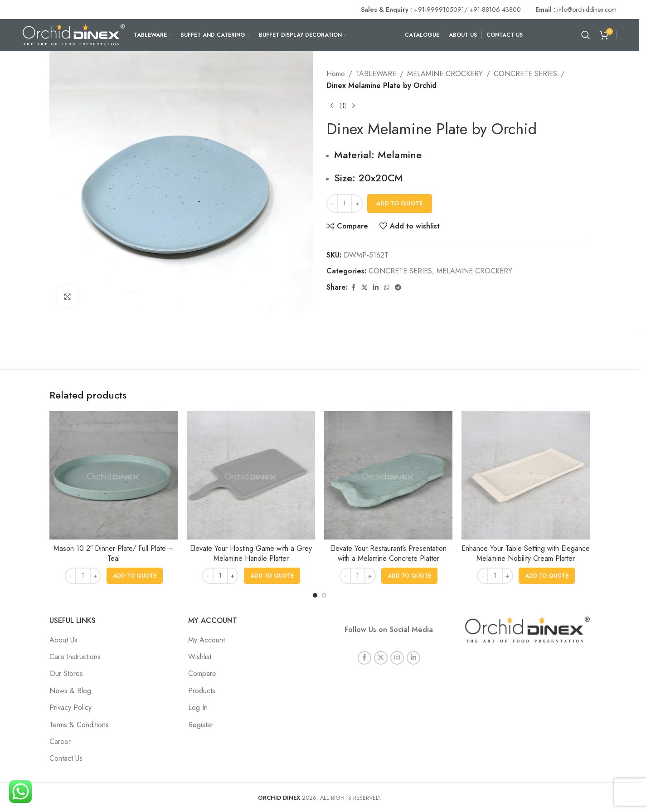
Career (60, 741)
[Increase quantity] (357, 204)
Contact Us (66, 758)
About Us (63, 640)
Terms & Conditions (79, 725)
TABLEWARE (376, 74)
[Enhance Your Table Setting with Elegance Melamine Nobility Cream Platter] (526, 475)
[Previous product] (332, 106)
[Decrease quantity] (332, 204)
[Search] (586, 35)
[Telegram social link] (398, 288)
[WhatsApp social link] (387, 288)
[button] (135, 576)
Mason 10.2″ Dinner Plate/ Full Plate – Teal (114, 553)
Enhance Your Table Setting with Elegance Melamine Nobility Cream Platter (526, 553)
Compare (202, 673)
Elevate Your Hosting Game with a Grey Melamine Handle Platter (251, 553)
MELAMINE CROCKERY (445, 74)
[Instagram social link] (397, 648)
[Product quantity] (345, 204)
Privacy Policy (70, 707)
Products (202, 691)
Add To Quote (400, 203)
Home (336, 74)
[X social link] (364, 288)
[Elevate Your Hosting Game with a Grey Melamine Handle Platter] (251, 475)
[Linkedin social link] (376, 288)
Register (201, 725)
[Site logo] (74, 34)
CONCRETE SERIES (525, 74)
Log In (198, 707)
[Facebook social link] (353, 288)
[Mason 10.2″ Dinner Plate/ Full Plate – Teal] (114, 475)
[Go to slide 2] (324, 595)
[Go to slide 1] (315, 595)
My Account (206, 640)
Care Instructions (75, 657)
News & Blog (70, 691)
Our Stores (66, 673)
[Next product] (354, 106)
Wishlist (200, 657)
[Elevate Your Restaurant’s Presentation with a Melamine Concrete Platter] (388, 475)
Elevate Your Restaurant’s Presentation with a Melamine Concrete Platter (388, 553)
